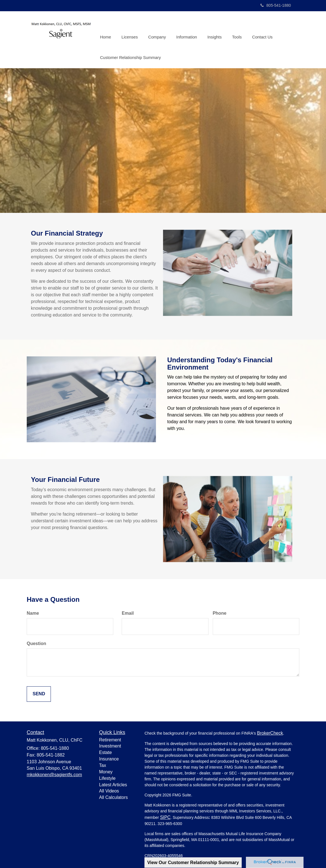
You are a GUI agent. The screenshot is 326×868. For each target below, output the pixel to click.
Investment (110, 745)
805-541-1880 (276, 5)
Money (106, 770)
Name (33, 612)
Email (128, 612)
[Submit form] (39, 693)
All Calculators (114, 796)
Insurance (109, 758)
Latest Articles (113, 783)
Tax (103, 764)
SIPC (165, 816)
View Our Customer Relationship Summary (193, 863)
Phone (220, 612)
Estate (106, 751)
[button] (129, 29)
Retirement (110, 738)
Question (36, 642)
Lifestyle (107, 777)
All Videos (109, 790)
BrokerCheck (270, 732)
